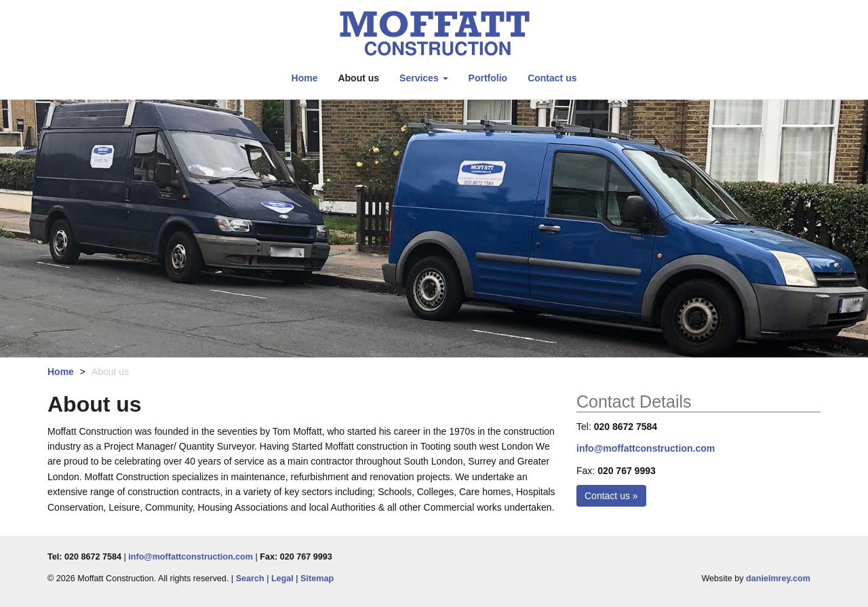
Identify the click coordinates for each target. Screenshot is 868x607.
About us (358, 78)
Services (424, 78)
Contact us (552, 78)
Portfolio (488, 78)
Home (305, 78)
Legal (282, 579)
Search (250, 579)
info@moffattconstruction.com (646, 448)
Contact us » (611, 496)
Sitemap (317, 579)
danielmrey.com (778, 579)
